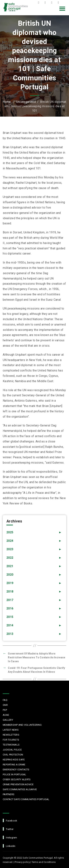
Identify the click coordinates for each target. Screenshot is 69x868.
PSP (5, 710)
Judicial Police (12, 750)
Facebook (40, 3)
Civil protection (13, 755)
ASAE (6, 715)
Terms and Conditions (44, 862)
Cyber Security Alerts (17, 779)
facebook (10, 820)
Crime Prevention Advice (18, 784)
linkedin (9, 846)
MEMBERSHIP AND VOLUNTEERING (22, 725)
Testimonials (11, 745)
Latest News (11, 730)
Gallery (8, 720)
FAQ (5, 700)
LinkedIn (59, 3)
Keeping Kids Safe (14, 760)
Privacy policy (22, 862)
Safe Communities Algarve (20, 789)
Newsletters (11, 735)
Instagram (53, 3)
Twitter (46, 3)
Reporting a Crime (14, 765)
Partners (9, 794)
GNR (5, 705)
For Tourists (11, 740)
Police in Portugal (15, 774)
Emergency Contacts (16, 770)
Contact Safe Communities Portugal (26, 799)
